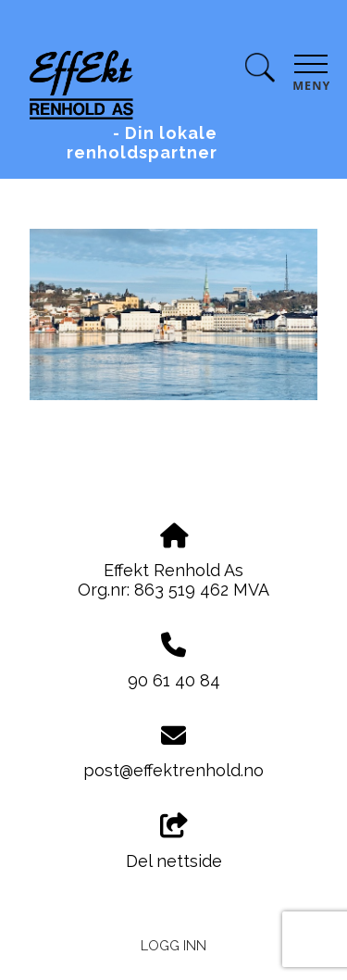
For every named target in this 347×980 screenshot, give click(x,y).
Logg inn (173, 945)
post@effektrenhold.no (173, 770)
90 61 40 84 (174, 680)
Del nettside (174, 842)
